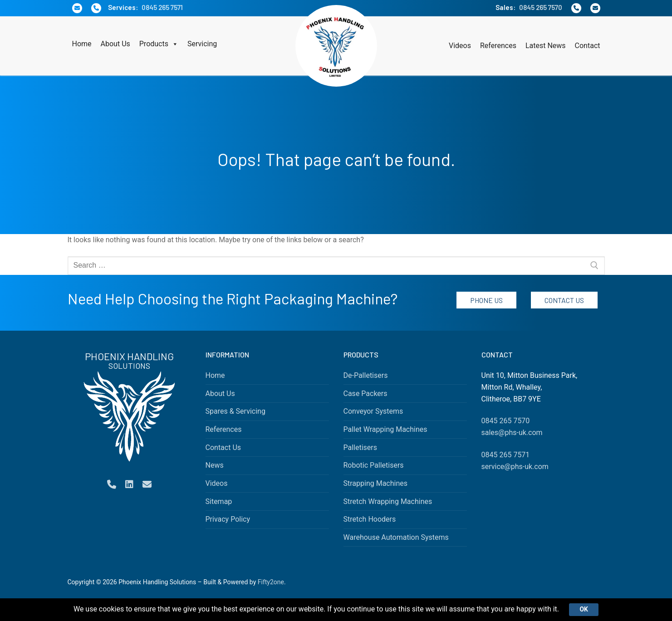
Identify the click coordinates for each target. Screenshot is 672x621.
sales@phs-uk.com (512, 433)
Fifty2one (271, 582)
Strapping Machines (376, 483)
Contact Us (564, 300)
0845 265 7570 (541, 7)
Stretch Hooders (370, 519)
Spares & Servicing (235, 411)
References (498, 46)
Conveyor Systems (373, 411)
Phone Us (486, 300)
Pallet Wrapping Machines (385, 429)
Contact (588, 46)
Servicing (202, 44)
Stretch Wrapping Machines (388, 501)
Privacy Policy (228, 519)
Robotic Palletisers (374, 465)
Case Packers (365, 394)
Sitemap (219, 501)
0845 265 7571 (162, 7)
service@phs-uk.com (515, 467)
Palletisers (361, 447)
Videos (460, 46)
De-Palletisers (366, 375)
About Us (115, 44)
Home (82, 44)
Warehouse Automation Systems (396, 537)
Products (159, 44)
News (215, 465)
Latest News (546, 46)
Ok (584, 609)
